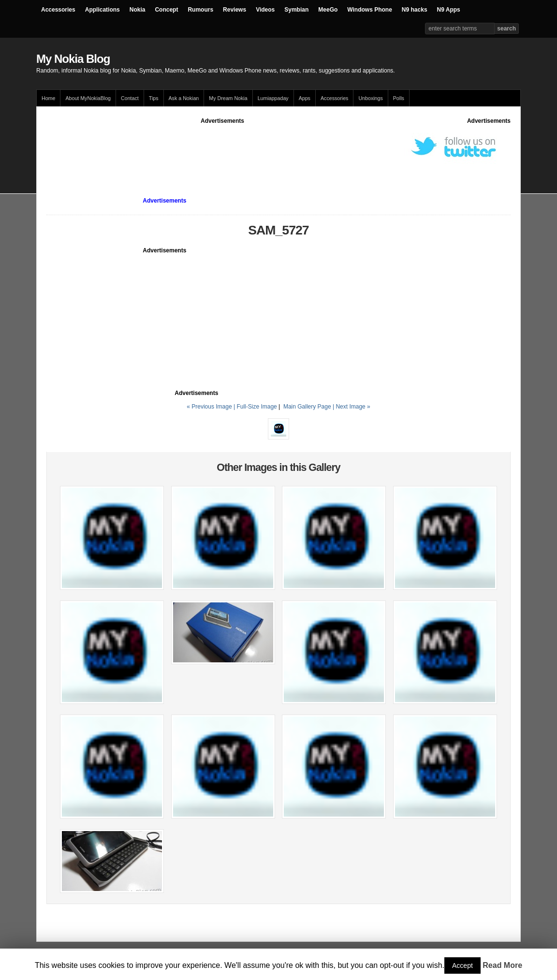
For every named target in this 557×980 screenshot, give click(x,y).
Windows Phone (370, 10)
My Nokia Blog (73, 59)
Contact (130, 98)
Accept (462, 965)
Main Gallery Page (307, 407)
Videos (265, 10)
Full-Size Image (257, 407)
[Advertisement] (222, 147)
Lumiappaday (273, 98)
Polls (399, 98)
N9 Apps (449, 10)
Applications (103, 10)
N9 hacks (415, 10)
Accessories (58, 10)
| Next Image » (352, 407)
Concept (166, 10)
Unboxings (370, 98)
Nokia (138, 10)
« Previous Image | (212, 407)
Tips (154, 98)
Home (48, 98)
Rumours (200, 10)
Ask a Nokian (184, 98)
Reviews (235, 10)
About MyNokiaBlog (88, 98)
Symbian (296, 10)
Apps (305, 98)
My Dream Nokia (228, 98)
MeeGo (328, 10)
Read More (502, 965)
